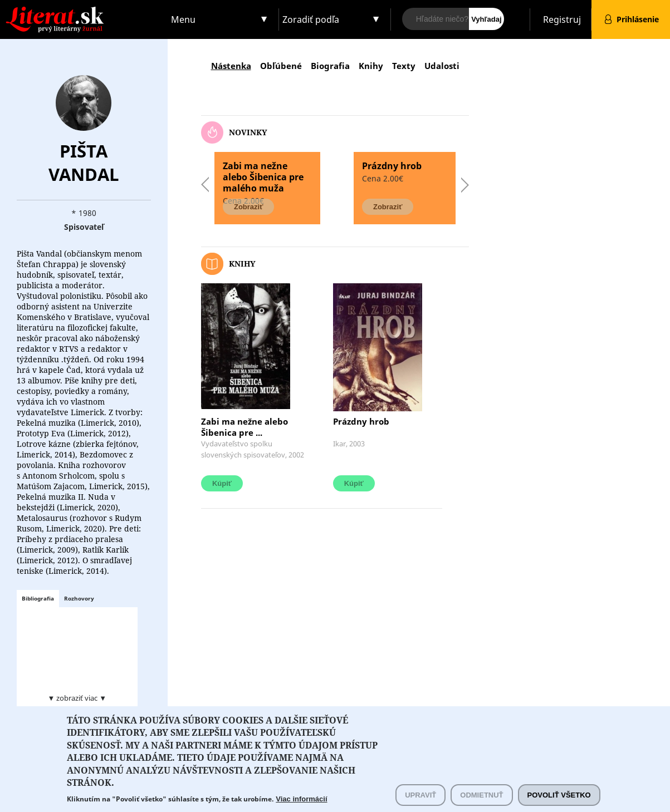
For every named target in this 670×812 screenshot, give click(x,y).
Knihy (371, 66)
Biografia (330, 66)
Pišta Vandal (84, 163)
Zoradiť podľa (311, 19)
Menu (183, 19)
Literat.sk (84, 11)
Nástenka (231, 66)
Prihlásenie (638, 19)
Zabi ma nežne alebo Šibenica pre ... (244, 427)
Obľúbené (281, 66)
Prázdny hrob (361, 421)
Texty (404, 66)
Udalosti (442, 66)
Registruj (562, 19)
